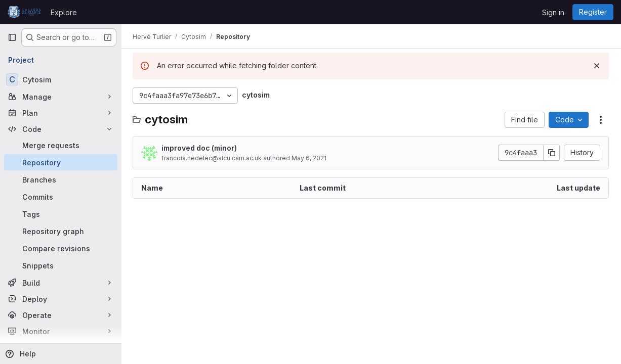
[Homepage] (24, 12)
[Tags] (61, 214)
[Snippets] (61, 265)
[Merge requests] (61, 145)
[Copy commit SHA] (552, 153)
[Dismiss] (597, 66)
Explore (64, 12)
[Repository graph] (61, 231)
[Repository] (61, 162)
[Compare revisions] (61, 248)
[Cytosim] (61, 79)
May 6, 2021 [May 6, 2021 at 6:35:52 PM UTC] (310, 158)
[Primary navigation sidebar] (12, 37)
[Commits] (61, 197)
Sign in (553, 12)
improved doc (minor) (200, 148)
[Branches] (61, 179)
